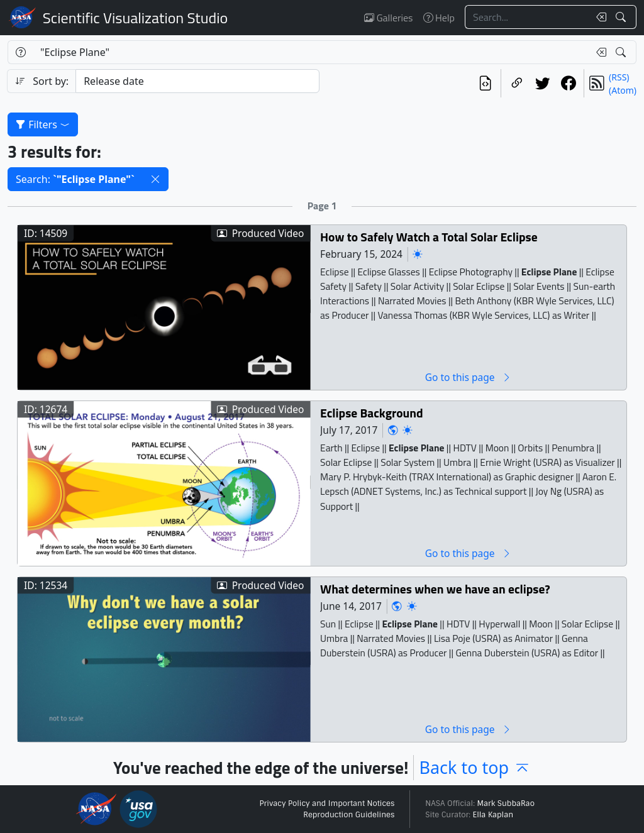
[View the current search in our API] (485, 83)
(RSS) (619, 77)
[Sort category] (197, 81)
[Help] (20, 52)
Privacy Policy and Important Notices (327, 803)
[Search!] (622, 17)
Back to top (475, 767)
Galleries (388, 18)
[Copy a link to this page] (517, 83)
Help (439, 18)
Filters (43, 124)
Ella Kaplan (493, 815)
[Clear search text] (599, 17)
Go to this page (469, 377)
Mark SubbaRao (506, 803)
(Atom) (623, 90)
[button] (155, 179)
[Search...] (527, 17)
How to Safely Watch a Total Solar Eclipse (429, 237)
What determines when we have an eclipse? (435, 589)
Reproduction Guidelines (349, 815)
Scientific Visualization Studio (135, 18)
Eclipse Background (372, 413)
